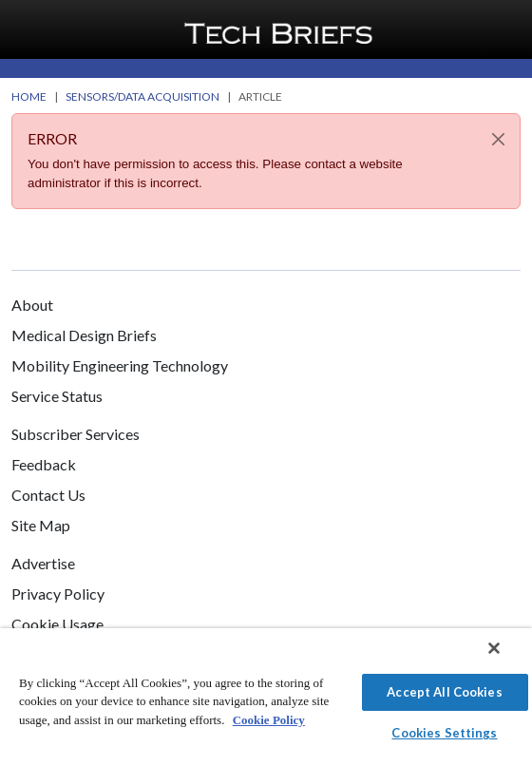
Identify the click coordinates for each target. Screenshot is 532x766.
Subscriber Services (76, 434)
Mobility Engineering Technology (120, 365)
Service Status (57, 396)
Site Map (41, 525)
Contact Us (48, 495)
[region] (266, 697)
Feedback (44, 464)
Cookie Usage (57, 624)
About (32, 305)
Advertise (43, 563)
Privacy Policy (58, 594)
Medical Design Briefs (84, 335)
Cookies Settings (444, 733)
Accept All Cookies (444, 692)
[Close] (498, 139)
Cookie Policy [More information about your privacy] (269, 720)
